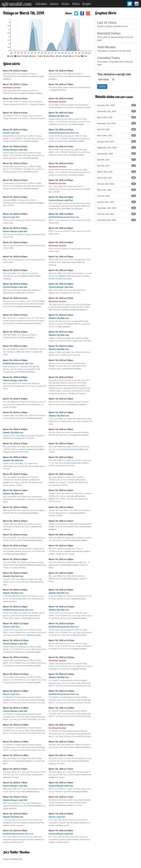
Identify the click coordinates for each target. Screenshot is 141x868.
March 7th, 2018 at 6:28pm (61, 180)
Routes (65, 4)
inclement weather (77, 124)
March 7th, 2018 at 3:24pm (61, 573)
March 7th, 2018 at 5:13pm (61, 332)
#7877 (59, 74)
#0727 (14, 510)
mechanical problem (58, 90)
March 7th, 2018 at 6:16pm (61, 197)
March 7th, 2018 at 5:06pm (15, 377)
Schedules (41, 4)
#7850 (14, 477)
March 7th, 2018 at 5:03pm (61, 377)
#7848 (59, 477)
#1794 (60, 789)
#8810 (59, 772)
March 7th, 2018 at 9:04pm (61, 71)
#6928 (59, 538)
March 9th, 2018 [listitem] (116, 190)
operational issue (33, 792)
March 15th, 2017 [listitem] (116, 178)
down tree (20, 293)
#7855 (59, 549)
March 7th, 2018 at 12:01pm (62, 607)
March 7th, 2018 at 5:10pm (61, 346)
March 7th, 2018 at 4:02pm (15, 521)
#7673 (14, 91)
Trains (76, 4)
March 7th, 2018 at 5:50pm (61, 257)
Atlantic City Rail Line (59, 116)
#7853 (59, 273)
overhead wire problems (26, 372)
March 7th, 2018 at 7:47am (61, 769)
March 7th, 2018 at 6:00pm (15, 214)
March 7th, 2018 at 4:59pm (15, 399)
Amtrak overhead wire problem (72, 449)
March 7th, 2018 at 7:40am (15, 783)
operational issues (78, 599)
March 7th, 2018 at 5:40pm (61, 284)
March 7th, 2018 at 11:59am (62, 674)
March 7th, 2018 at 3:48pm (61, 546)
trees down (66, 209)
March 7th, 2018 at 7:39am (61, 783)
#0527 (15, 613)
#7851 (14, 447)
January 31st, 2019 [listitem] (116, 141)
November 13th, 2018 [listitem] (116, 111)
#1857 (15, 789)
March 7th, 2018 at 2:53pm (61, 590)
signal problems (64, 327)
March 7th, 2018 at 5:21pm (61, 315)
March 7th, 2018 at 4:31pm (15, 444)
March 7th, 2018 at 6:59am (15, 814)
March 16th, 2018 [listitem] (116, 172)
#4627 (60, 596)
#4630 (68, 338)
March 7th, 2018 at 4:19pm (15, 490)
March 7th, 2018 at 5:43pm (61, 270)
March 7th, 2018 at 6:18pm (15, 197)
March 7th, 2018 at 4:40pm (61, 412)
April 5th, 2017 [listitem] (116, 160)
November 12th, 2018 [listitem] (116, 208)
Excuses (54, 4)
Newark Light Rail (11, 133)
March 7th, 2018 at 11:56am (62, 742)
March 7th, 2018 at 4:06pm (15, 507)
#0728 (20, 524)
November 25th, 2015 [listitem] (116, 220)
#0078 (15, 383)
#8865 (14, 200)
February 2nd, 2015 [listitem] (116, 214)
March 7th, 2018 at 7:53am (15, 769)
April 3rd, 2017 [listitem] (116, 129)
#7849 (59, 562)
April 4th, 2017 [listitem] (116, 166)
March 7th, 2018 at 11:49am (16, 755)
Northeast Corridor (12, 88)
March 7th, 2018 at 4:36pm (15, 429)
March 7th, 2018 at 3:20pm (15, 590)
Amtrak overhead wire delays (60, 279)
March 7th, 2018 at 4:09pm (61, 490)
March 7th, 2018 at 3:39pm (61, 559)
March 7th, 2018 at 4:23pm (15, 474)
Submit (102, 86)
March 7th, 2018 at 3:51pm (15, 546)
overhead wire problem (78, 540)
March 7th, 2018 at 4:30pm (61, 444)
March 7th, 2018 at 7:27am (15, 797)
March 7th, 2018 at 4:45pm (61, 399)
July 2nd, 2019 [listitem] (116, 196)
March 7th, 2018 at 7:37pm (15, 84)
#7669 (60, 186)
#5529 (13, 349)
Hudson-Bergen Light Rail (15, 150)
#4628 (22, 579)
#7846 (59, 447)
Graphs (87, 4)
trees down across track (72, 262)
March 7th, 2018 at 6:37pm (61, 113)
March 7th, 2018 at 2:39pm (15, 607)
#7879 (14, 74)
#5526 (13, 402)
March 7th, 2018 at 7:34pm (61, 84)
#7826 (67, 745)
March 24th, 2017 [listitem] (116, 135)
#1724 (60, 290)
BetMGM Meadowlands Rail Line (64, 133)
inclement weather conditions (31, 93)
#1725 (15, 290)
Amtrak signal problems (70, 565)
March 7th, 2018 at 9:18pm (15, 71)
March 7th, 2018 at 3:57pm (15, 535)
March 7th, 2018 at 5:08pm (15, 360)
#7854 (14, 273)
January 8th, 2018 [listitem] (116, 154)
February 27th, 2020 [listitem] (116, 105)
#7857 (59, 460)
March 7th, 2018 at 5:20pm (15, 332)
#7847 (21, 416)
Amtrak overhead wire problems (32, 203)
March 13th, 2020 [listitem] (116, 117)
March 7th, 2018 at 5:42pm (15, 284)
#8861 (14, 335)
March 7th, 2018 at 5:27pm (15, 298)
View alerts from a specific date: (114, 74)
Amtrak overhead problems (15, 554)
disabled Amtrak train (67, 276)
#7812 (14, 772)
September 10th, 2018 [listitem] (116, 147)
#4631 (68, 352)
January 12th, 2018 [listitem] (116, 184)
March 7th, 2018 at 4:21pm (61, 474)
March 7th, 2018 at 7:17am (61, 797)
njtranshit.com (17, 4)
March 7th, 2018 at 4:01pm (61, 521)
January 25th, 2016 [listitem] (116, 202)
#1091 (35, 616)
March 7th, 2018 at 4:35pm (61, 429)
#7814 (59, 758)
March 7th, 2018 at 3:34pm (15, 573)
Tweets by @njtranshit (13, 859)
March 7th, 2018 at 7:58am (61, 755)
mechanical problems (83, 747)
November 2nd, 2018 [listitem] (116, 123)
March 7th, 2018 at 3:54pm (61, 535)
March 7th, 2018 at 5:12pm (15, 346)
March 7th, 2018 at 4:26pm (15, 457)
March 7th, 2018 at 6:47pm (15, 99)
